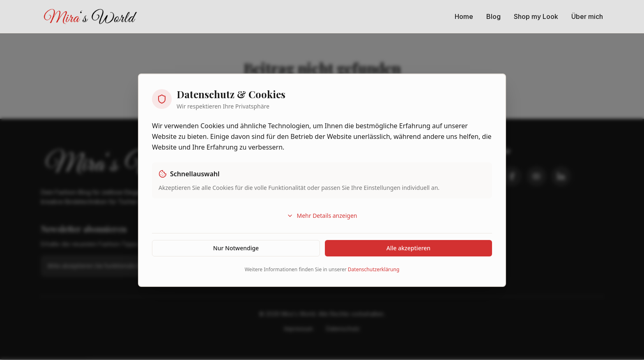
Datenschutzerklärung (374, 269)
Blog (493, 16)
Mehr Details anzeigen (322, 216)
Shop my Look (536, 16)
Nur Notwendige (236, 248)
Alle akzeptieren (408, 248)
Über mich (587, 16)
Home (464, 16)
